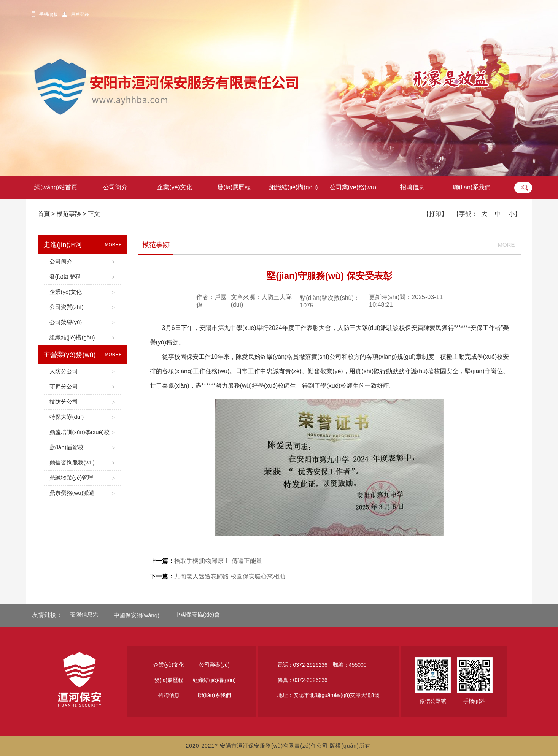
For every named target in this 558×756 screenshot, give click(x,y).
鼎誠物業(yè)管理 (82, 478)
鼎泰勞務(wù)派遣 (82, 493)
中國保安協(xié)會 (197, 614)
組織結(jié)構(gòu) (294, 187)
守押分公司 (82, 387)
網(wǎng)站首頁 (56, 187)
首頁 (44, 214)
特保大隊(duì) (82, 417)
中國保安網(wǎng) (137, 615)
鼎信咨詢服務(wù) (82, 463)
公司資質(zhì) (82, 307)
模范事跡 (69, 214)
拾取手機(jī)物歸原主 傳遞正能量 (206, 561)
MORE (506, 245)
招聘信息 (412, 187)
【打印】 (435, 214)
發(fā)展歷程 (234, 187)
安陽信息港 (84, 614)
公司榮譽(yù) (82, 323)
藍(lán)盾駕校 (82, 448)
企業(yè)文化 (175, 187)
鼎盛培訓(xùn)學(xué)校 (82, 432)
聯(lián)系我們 (472, 187)
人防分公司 (82, 372)
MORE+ (113, 245)
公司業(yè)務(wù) (353, 187)
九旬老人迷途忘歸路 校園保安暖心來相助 (218, 576)
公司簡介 (115, 187)
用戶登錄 (80, 14)
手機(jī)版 (49, 14)
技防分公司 (82, 402)
